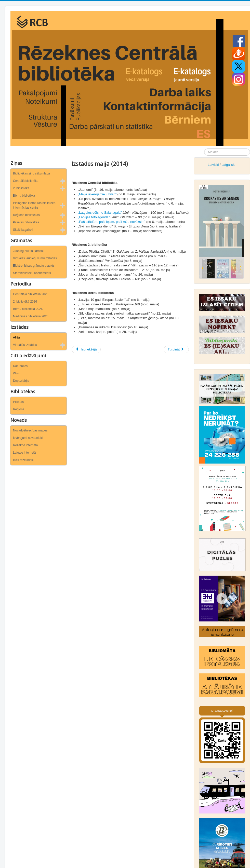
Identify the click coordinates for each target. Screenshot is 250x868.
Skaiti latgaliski (23, 230)
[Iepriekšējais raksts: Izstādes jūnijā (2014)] (86, 349)
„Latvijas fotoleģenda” (94, 217)
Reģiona (19, 409)
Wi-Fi (17, 373)
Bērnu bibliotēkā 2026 (28, 309)
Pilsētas (18, 402)
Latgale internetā (24, 453)
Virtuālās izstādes (25, 345)
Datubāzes (20, 366)
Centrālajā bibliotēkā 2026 (31, 294)
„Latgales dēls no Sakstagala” (100, 213)
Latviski (213, 165)
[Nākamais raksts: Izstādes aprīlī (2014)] (176, 349)
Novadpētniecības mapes (30, 430)
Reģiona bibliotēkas (26, 215)
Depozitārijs (21, 381)
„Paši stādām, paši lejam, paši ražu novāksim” (112, 222)
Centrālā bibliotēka (26, 181)
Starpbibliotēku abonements (32, 273)
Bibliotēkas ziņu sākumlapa (31, 173)
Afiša (16, 337)
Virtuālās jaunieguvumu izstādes (35, 258)
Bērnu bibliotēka (24, 196)
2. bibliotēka (21, 188)
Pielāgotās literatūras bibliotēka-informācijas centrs (35, 205)
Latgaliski (228, 165)
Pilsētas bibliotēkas (26, 222)
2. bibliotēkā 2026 (25, 302)
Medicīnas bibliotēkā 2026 (31, 316)
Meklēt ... (204, 149)
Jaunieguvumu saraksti (29, 251)
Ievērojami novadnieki (28, 438)
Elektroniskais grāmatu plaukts (34, 266)
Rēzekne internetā (25, 445)
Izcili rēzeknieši (23, 460)
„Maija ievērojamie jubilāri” (97, 194)
